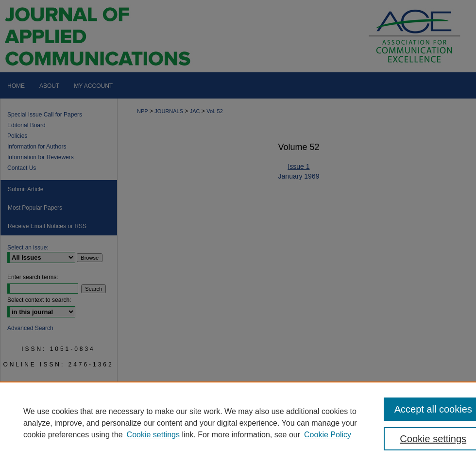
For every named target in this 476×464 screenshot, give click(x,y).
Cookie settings (153, 435)
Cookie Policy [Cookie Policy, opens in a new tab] (328, 435)
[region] (238, 423)
